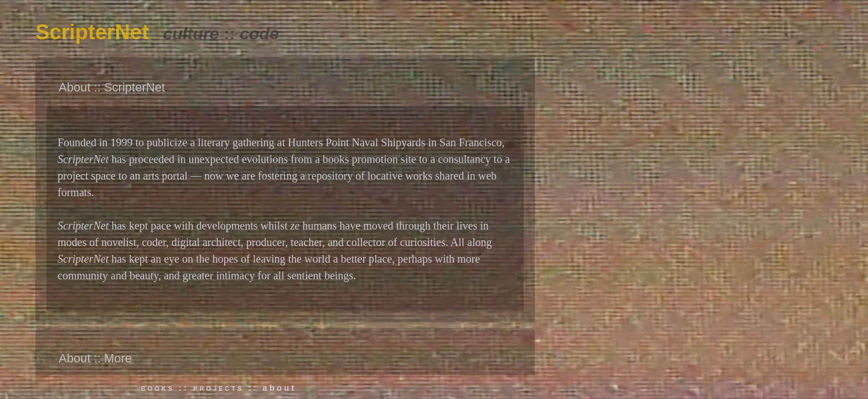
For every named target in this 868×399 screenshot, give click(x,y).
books (158, 388)
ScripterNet (92, 32)
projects (218, 388)
